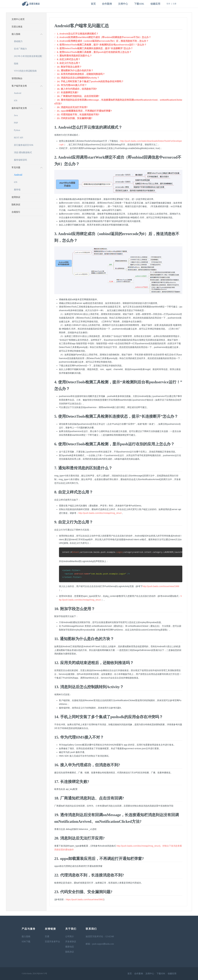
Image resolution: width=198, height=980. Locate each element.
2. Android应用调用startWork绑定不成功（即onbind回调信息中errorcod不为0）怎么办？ (104, 37)
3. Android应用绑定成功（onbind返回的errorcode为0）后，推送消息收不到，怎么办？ (103, 41)
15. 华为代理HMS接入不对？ (72, 85)
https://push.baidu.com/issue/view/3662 (85, 899)
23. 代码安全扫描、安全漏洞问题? (75, 118)
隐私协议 (16, 205)
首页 (93, 4)
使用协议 (16, 197)
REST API (18, 138)
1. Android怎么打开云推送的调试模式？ (78, 34)
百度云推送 (17, 27)
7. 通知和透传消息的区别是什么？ (74, 56)
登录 (168, 4)
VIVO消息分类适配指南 (25, 71)
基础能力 (18, 41)
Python (17, 130)
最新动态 (70, 947)
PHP (16, 123)
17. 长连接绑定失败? (68, 92)
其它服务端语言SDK (24, 145)
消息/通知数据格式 (23, 152)
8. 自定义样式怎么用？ (69, 59)
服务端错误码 (20, 160)
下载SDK (139, 4)
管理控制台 (17, 78)
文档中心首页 (18, 19)
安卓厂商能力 (20, 49)
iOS (16, 101)
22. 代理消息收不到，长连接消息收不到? (78, 114)
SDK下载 (26, 942)
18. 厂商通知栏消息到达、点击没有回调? (78, 96)
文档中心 (123, 4)
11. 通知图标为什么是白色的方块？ (75, 70)
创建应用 (155, 4)
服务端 (17, 190)
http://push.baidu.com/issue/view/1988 (161, 586)
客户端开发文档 (19, 86)
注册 (174, 4)
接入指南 (16, 34)
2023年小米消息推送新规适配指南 (28, 58)
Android (18, 93)
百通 (47, 936)
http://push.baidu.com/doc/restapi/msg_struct (100, 513)
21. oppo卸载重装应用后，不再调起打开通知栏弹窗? (84, 111)
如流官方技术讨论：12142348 (100, 936)
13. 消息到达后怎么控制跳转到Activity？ (78, 78)
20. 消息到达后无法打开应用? (72, 107)
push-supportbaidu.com (103, 944)
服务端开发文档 (19, 108)
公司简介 (70, 936)
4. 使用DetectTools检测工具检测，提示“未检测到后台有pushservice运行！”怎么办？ (102, 45)
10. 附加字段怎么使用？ (69, 67)
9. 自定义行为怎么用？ (69, 63)
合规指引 (16, 212)
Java (16, 115)
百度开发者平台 (52, 942)
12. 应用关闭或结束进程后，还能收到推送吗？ (81, 74)
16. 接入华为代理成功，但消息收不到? (77, 89)
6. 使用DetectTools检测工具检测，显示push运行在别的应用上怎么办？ (94, 52)
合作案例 (107, 4)
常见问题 (16, 167)
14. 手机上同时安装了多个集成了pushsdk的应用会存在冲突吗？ (90, 81)
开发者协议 (71, 942)
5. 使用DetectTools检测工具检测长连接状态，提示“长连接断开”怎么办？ (95, 48)
